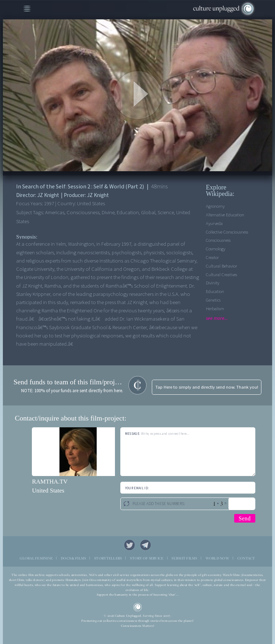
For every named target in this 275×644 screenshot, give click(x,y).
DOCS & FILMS (73, 558)
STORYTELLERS (108, 558)
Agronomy (215, 206)
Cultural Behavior (221, 266)
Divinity (213, 283)
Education (215, 292)
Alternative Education (225, 215)
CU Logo (138, 607)
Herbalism (215, 309)
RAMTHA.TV (50, 482)
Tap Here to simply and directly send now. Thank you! (207, 387)
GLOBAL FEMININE (36, 558)
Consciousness (218, 240)
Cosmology (216, 249)
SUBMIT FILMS (184, 558)
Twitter (130, 545)
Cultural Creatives (221, 275)
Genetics (213, 300)
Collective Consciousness (227, 232)
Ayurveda (214, 224)
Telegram (146, 545)
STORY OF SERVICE (147, 558)
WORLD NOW (217, 558)
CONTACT (246, 558)
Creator (212, 258)
